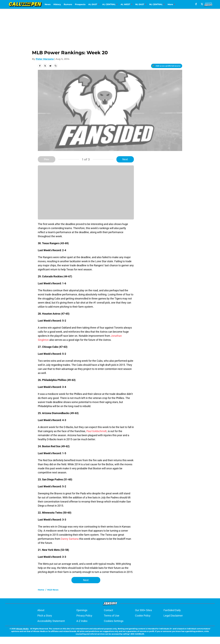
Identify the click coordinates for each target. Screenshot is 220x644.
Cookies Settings (114, 621)
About (41, 610)
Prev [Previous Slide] (47, 159)
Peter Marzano (45, 59)
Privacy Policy (84, 616)
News (48, 4)
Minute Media (22, 629)
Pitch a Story (45, 616)
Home (41, 590)
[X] (202, 4)
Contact (108, 610)
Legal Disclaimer (173, 616)
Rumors (68, 4)
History (57, 4)
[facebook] (196, 4)
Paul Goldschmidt (97, 431)
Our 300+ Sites (143, 610)
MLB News (53, 590)
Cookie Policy (143, 616)
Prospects (80, 4)
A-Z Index (82, 621)
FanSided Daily (172, 610)
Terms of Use (112, 616)
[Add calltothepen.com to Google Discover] (167, 66)
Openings (82, 610)
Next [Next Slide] (125, 159)
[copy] (56, 66)
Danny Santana (70, 539)
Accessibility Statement (51, 621)
